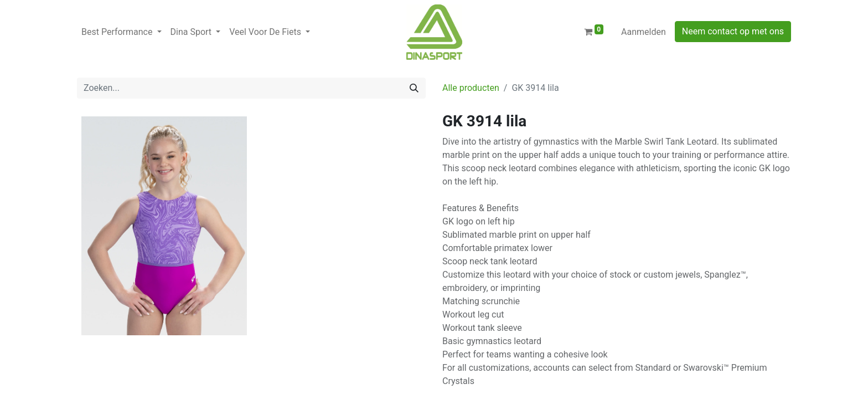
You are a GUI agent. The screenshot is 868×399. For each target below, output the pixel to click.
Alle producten (471, 88)
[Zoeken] (414, 88)
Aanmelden (644, 32)
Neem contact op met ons (733, 31)
